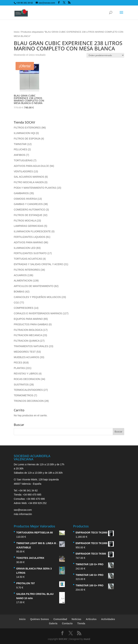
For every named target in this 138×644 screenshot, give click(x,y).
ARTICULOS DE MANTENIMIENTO (34, 286)
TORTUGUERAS (23, 160)
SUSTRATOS (21, 385)
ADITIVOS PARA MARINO (28, 242)
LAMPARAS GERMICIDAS (29, 226)
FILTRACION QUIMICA (27, 341)
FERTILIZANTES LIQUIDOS (30, 237)
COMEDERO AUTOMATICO (30, 210)
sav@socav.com (23, 510)
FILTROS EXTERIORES (27, 128)
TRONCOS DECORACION (29, 401)
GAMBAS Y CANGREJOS (28, 204)
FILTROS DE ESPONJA (27, 139)
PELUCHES (20, 149)
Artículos (91, 619)
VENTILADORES (23, 171)
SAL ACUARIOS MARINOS (29, 177)
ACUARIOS (20, 275)
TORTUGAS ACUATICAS (28, 259)
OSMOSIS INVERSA (25, 199)
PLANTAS (19, 368)
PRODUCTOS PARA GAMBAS (31, 324)
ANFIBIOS (20, 155)
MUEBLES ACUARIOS (26, 357)
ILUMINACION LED (25, 248)
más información (23, 514)
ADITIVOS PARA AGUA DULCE (31, 166)
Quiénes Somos (40, 619)
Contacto (67, 623)
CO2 (16, 303)
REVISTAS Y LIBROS (26, 374)
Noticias (76, 619)
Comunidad (60, 619)
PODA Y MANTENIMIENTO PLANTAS (35, 188)
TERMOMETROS (24, 395)
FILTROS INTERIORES (27, 270)
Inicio (16, 32)
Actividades (108, 619)
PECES (18, 363)
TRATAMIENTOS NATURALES (31, 346)
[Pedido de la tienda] (105, 55)
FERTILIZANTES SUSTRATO (30, 253)
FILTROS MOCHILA (25, 221)
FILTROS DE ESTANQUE (28, 215)
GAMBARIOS (21, 193)
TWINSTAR (20, 144)
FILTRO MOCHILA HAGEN (29, 182)
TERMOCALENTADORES (28, 390)
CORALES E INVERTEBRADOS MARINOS (38, 313)
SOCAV (63, 639)
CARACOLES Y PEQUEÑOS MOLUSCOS (37, 297)
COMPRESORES (24, 308)
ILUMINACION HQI (24, 133)
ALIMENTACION (23, 281)
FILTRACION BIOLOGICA (28, 330)
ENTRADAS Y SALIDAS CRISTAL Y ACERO (38, 264)
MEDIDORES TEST (25, 352)
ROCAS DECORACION (27, 379)
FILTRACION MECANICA (28, 335)
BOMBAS (19, 292)
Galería (53, 623)
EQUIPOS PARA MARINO (28, 319)
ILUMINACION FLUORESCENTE (32, 231)
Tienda (81, 623)
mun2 (87, 639)
